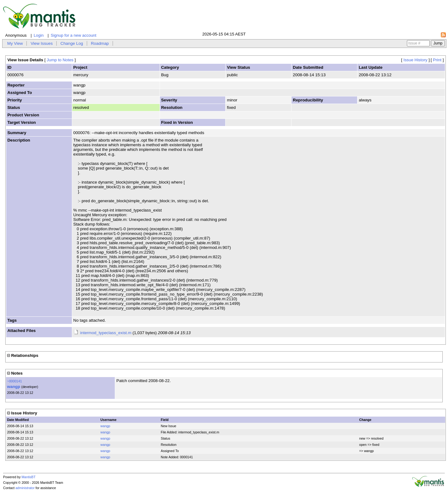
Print (437, 60)
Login (39, 35)
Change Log (72, 43)
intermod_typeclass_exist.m (106, 333)
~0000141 (15, 381)
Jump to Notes (60, 60)
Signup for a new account (74, 35)
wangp (14, 387)
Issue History (415, 60)
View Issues (42, 43)
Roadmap (100, 43)
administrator (25, 488)
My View (15, 43)
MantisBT (28, 477)
